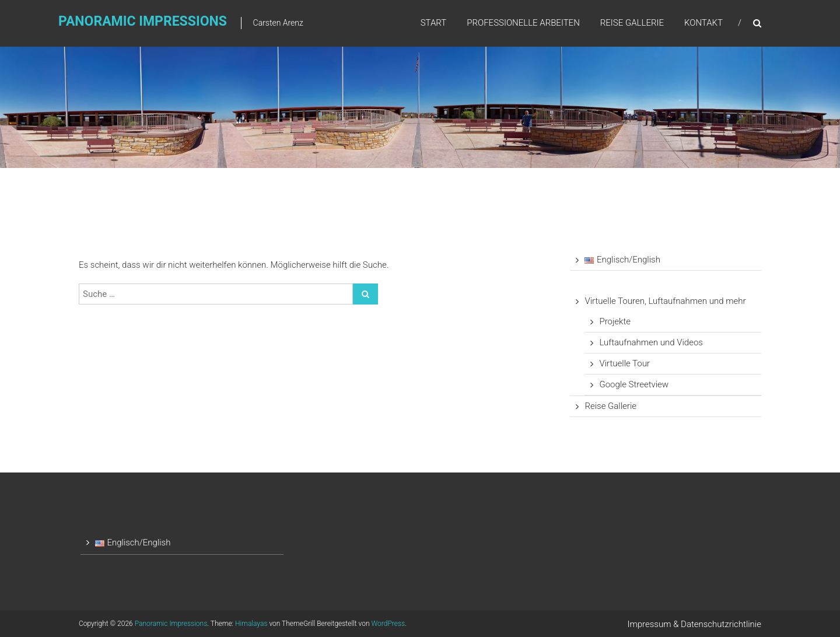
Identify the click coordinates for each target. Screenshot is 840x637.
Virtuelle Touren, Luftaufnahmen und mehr (665, 301)
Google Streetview (634, 384)
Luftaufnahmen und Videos (651, 342)
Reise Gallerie (632, 23)
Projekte (615, 321)
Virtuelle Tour (624, 363)
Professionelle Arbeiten (523, 23)
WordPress (388, 624)
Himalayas (251, 624)
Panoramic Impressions (143, 21)
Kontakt (703, 23)
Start (434, 23)
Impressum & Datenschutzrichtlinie (695, 624)
